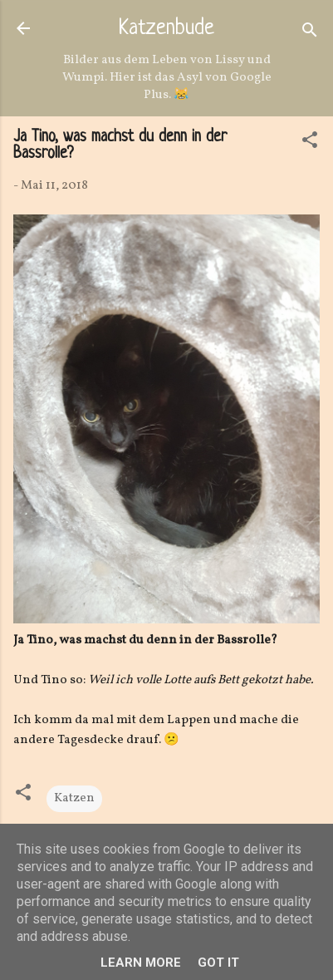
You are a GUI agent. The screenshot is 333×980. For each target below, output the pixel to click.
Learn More (141, 963)
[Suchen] (310, 34)
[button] (310, 143)
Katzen (74, 798)
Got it (218, 963)
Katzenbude (166, 29)
